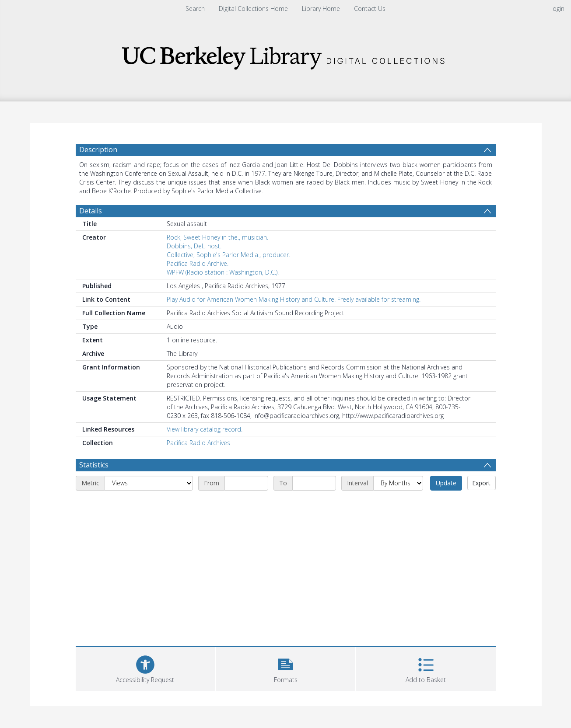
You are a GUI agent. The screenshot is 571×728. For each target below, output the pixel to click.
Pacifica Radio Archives (198, 443)
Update (446, 483)
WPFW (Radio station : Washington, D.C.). (223, 272)
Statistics (94, 465)
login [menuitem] (558, 9)
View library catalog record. (205, 429)
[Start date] (246, 483)
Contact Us (370, 9)
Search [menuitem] (195, 9)
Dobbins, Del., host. (194, 246)
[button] (285, 668)
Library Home (321, 9)
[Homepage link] (286, 55)
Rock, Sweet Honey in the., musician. (217, 237)
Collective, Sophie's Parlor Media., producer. (228, 255)
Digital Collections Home (253, 9)
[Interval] (398, 483)
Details (91, 211)
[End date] (314, 483)
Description (98, 150)
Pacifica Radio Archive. (198, 263)
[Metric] (149, 483)
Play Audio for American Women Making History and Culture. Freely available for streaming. (294, 299)
